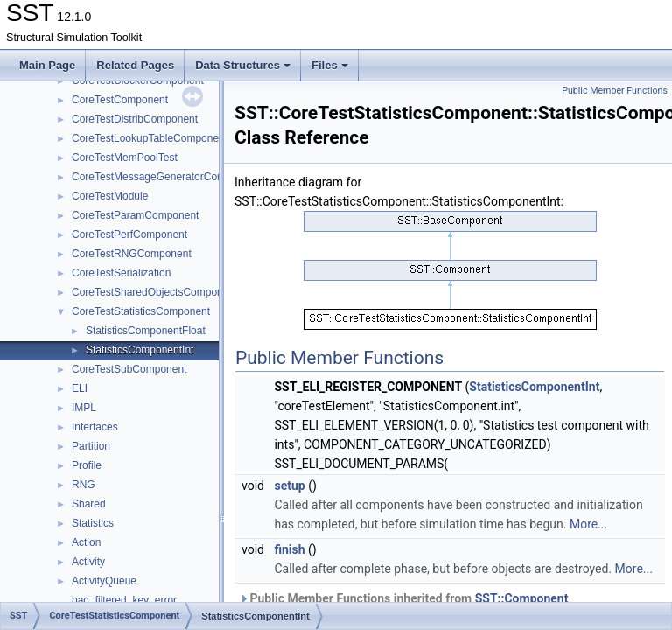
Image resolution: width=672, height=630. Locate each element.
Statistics (93, 523)
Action (86, 542)
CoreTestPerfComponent (129, 234)
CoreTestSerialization (121, 273)
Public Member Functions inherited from (403, 598)
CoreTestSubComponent (129, 369)
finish (289, 549)
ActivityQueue (104, 581)
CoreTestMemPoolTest (125, 157)
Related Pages (135, 65)
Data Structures (243, 65)
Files (330, 65)
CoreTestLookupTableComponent (150, 138)
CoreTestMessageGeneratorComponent (165, 177)
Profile (87, 465)
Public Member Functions (615, 91)
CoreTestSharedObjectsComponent (154, 292)
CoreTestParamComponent (135, 215)
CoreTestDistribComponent (135, 119)
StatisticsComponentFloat (146, 331)
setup (289, 486)
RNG (84, 485)
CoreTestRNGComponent (132, 254)
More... (588, 524)
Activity (88, 562)
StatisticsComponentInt (140, 350)
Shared (89, 504)
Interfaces (95, 427)
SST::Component (522, 598)
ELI (80, 388)
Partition (91, 446)
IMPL (84, 408)
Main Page (47, 65)
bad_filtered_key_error (124, 600)
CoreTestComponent (120, 100)
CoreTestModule (110, 196)
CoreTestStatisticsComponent (141, 311)
